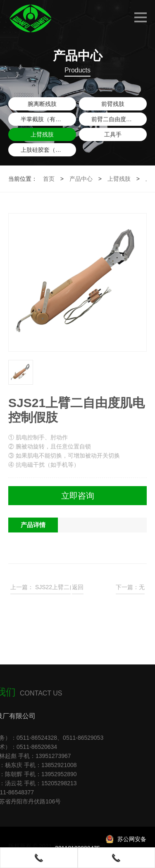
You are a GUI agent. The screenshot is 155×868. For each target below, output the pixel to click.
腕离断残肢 (42, 104)
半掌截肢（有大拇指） (48, 119)
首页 (49, 179)
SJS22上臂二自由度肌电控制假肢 (66, 587)
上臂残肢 (42, 134)
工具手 (113, 134)
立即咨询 (78, 496)
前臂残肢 (113, 104)
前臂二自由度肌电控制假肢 (119, 119)
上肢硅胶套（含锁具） (48, 150)
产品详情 (33, 525)
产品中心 (81, 179)
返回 (78, 587)
